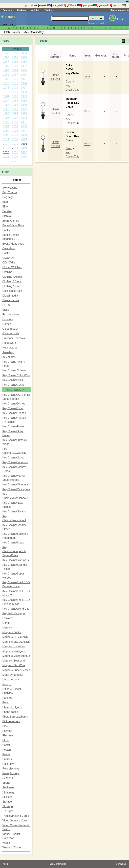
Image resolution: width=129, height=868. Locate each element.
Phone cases (10, 712)
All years (16, 49)
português (90, 5)
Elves (6, 310)
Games (7, 324)
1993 (6, 113)
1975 (6, 88)
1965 (24, 70)
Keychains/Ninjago (14, 613)
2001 (24, 122)
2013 (24, 139)
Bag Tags (8, 197)
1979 (15, 92)
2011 (6, 139)
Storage (7, 802)
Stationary (8, 787)
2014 (6, 144)
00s (14, 32)
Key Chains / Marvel (14, 370)
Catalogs (49, 10)
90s (9, 32)
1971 (24, 79)
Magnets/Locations (14, 646)
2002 (6, 126)
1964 (15, 70)
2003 (15, 126)
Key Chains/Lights (13, 458)
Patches (7, 698)
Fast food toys (11, 314)
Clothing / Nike (11, 286)
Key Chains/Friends (14, 413)
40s (106, 28)
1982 (15, 96)
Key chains (9, 357)
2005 (6, 131)
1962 (24, 66)
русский (31, 5)
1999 (6, 122)
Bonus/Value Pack (13, 225)
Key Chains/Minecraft (15, 485)
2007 (24, 131)
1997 (15, 118)
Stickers (7, 797)
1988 (15, 105)
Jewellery (8, 352)
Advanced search (96, 23)
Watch (6, 843)
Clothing (7, 272)
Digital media (10, 296)
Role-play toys (11, 773)
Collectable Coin (12, 291)
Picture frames (11, 721)
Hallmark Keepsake (14, 338)
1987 (6, 105)
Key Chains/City (15, 390)
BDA (5, 207)
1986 (24, 101)
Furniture (8, 319)
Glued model (10, 329)
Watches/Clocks (12, 848)
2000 (15, 122)
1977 (24, 88)
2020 (6, 152)
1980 (24, 92)
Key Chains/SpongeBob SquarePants (14, 551)
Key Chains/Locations (15, 462)
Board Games (11, 221)
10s (19, 32)
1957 (6, 62)
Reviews (22, 10)
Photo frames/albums (15, 717)
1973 (15, 83)
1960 (6, 66)
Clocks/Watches (12, 267)
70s (121, 28)
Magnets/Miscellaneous (16, 656)
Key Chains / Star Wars (16, 375)
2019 (24, 148)
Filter (5, 172)
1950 (15, 53)
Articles (35, 10)
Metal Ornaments (13, 675)
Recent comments (120, 10)
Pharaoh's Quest (12, 707)
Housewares (10, 348)
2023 (6, 157)
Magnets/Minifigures (14, 651)
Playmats (8, 736)
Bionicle (7, 216)
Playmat (7, 731)
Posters (7, 750)
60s (116, 28)
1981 (6, 96)
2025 (24, 157)
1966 (6, 75)
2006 (15, 131)
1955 (15, 57)
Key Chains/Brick (13, 380)
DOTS (6, 305)
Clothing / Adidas (12, 277)
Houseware (9, 343)
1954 (6, 57)
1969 (6, 79)
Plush (6, 740)
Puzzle (6, 754)
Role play (8, 764)
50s (111, 28)
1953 (24, 53)
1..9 (9, 28)
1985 (15, 101)
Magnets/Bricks (12, 632)
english (45, 5)
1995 (24, 113)
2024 (15, 157)
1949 (6, 53)
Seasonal (8, 778)
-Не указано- (10, 188)
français (59, 5)
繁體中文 (74, 5)
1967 (15, 75)
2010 (24, 135)
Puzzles (7, 759)
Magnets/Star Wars (14, 665)
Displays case (11, 300)
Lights (6, 623)
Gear (69, 82)
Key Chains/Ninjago (14, 512)
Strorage (7, 806)
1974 (24, 83)
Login (121, 19)
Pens (5, 702)
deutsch (119, 5)
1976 (15, 88)
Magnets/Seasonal (14, 661)
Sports (6, 783)
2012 (15, 139)
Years (6, 41)
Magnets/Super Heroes (16, 670)
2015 (15, 144)
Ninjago (7, 684)
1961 (15, 66)
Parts (44, 19)
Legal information (58, 864)
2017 (6, 148)
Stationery (8, 792)
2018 (15, 148)
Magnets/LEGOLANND (16, 642)
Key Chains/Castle (13, 385)
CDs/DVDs (9, 263)
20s (24, 32)
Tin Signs (8, 811)
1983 (24, 96)
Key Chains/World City (16, 609)
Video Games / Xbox (15, 821)
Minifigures (33, 19)
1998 (24, 118)
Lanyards (8, 618)
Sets (22, 19)
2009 (15, 135)
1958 (15, 62)
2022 (24, 152)
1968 (24, 75)
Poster (6, 745)
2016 (24, 144)
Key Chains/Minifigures (16, 489)
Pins (5, 726)
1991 (15, 109)
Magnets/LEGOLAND (15, 637)
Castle (6, 253)
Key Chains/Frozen (14, 426)
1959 (24, 62)
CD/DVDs (8, 258)
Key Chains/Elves (13, 408)
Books (6, 230)
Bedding (7, 211)
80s (126, 28)
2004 (24, 126)
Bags (5, 202)
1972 (6, 83)
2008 (6, 135)
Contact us (121, 864)
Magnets (7, 628)
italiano (105, 5)
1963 (6, 70)
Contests (7, 10)
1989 (24, 105)
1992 (24, 109)
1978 (6, 92)
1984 (6, 101)
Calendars (8, 248)
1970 (15, 79)
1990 (6, 109)
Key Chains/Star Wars (16, 560)
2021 (15, 152)
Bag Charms (10, 192)
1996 (6, 118)
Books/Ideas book (13, 244)
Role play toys (11, 769)
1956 (24, 57)
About (5, 864)
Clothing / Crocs (12, 281)
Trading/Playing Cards (16, 816)
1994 (15, 113)
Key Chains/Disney (14, 404)
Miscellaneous (11, 680)
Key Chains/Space (13, 543)
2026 (15, 161)
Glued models (11, 333)
